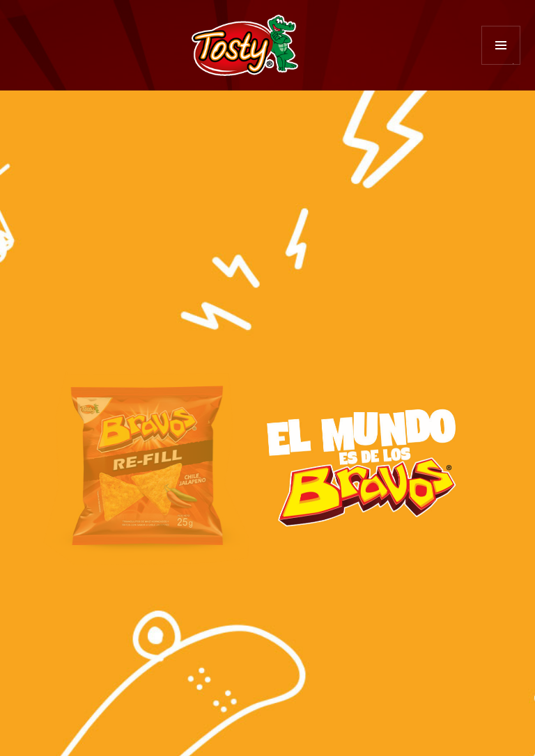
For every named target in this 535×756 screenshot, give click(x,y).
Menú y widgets (501, 64)
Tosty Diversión (245, 45)
